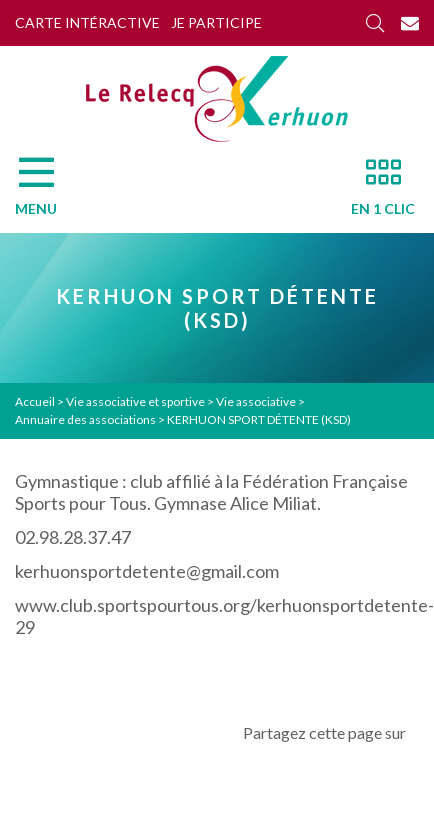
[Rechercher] (375, 23)
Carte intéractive (87, 22)
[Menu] (46, 192)
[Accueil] (217, 99)
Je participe (216, 22)
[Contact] (410, 23)
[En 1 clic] (375, 192)
